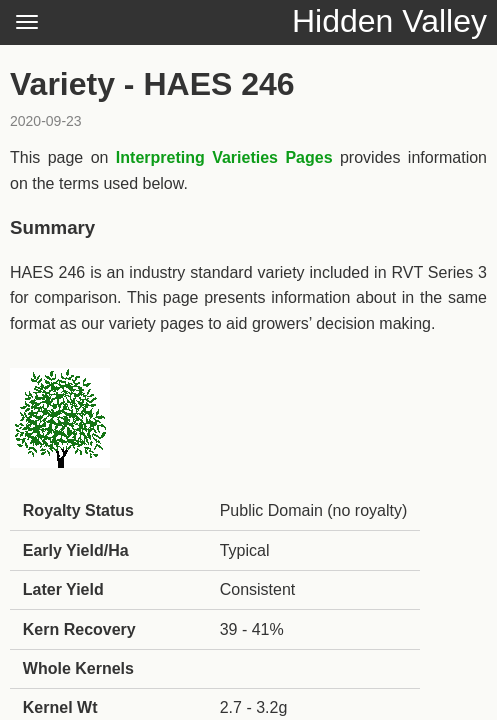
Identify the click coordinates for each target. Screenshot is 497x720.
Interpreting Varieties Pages (224, 157)
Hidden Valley (389, 21)
